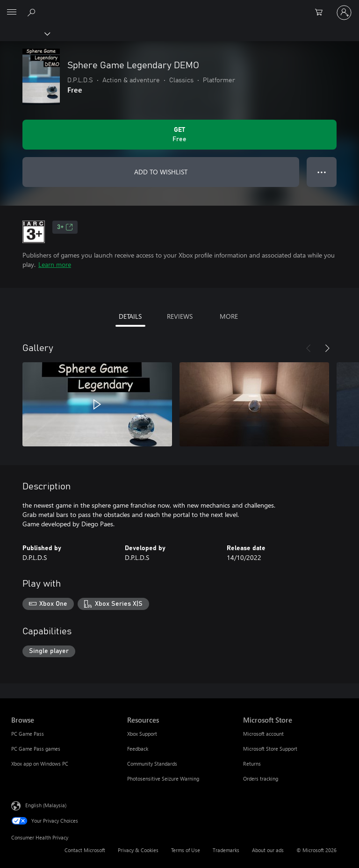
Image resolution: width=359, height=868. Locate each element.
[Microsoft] (179, 7)
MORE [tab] (229, 316)
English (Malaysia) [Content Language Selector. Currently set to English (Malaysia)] (46, 805)
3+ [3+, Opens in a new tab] (65, 227)
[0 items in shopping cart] (322, 13)
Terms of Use (186, 850)
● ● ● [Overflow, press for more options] (322, 172)
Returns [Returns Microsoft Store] (252, 764)
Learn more (55, 264)
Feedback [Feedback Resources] (138, 749)
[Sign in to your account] (344, 13)
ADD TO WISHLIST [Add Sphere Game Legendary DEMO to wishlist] (161, 172)
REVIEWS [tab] (180, 316)
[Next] (327, 348)
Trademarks (226, 850)
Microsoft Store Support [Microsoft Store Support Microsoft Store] (270, 749)
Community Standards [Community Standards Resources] (152, 764)
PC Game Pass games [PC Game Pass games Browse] (36, 749)
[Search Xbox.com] (33, 12)
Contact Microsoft (85, 850)
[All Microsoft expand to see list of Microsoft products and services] (12, 13)
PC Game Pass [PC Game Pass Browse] (28, 734)
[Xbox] (25, 33)
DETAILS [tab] (130, 316)
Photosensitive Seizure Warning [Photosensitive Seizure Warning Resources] (163, 778)
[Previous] (309, 348)
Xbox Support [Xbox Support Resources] (142, 734)
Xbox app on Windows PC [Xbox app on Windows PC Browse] (40, 764)
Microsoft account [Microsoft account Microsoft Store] (263, 734)
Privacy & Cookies (138, 850)
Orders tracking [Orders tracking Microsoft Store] (261, 778)
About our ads (268, 850)
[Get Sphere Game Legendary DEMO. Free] (179, 135)
